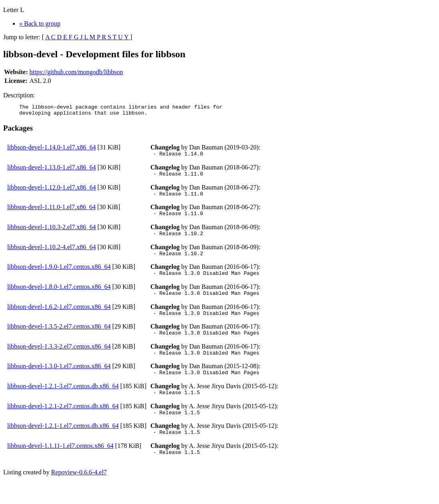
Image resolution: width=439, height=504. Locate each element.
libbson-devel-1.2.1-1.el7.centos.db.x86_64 (63, 445)
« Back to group (40, 23)
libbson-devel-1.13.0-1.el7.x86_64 (51, 171)
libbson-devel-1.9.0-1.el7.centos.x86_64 (59, 276)
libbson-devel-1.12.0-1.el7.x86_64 (51, 192)
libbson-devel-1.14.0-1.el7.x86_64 (51, 150)
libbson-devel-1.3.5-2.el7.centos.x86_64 (59, 340)
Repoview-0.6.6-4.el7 (79, 494)
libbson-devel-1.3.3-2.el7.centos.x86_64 (59, 361)
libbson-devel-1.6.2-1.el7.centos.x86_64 (59, 319)
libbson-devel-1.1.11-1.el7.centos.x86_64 (60, 466)
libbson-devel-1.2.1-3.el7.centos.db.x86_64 (63, 403)
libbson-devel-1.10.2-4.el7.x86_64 (51, 255)
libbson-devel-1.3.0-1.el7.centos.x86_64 (59, 382)
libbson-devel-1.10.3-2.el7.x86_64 (51, 234)
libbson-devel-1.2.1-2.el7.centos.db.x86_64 (63, 424)
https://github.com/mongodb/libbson (76, 72)
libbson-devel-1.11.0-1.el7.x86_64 (51, 213)
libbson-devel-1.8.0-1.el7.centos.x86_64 (59, 297)
